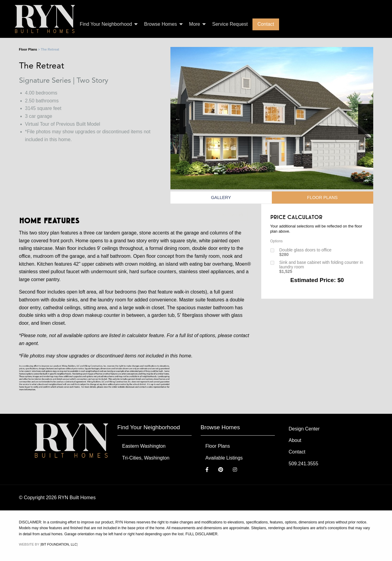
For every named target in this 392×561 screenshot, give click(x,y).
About (295, 440)
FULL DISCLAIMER (202, 534)
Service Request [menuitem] (230, 24)
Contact (297, 452)
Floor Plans (28, 49)
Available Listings (224, 458)
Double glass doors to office (306, 252)
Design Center (304, 429)
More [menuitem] (195, 24)
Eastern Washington (144, 446)
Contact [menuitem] (266, 24)
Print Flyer (230, 215)
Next (366, 119)
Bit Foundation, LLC (59, 544)
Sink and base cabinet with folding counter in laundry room (321, 267)
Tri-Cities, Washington (146, 458)
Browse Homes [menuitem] (160, 24)
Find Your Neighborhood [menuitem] (106, 24)
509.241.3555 (304, 464)
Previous (178, 119)
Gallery (221, 198)
